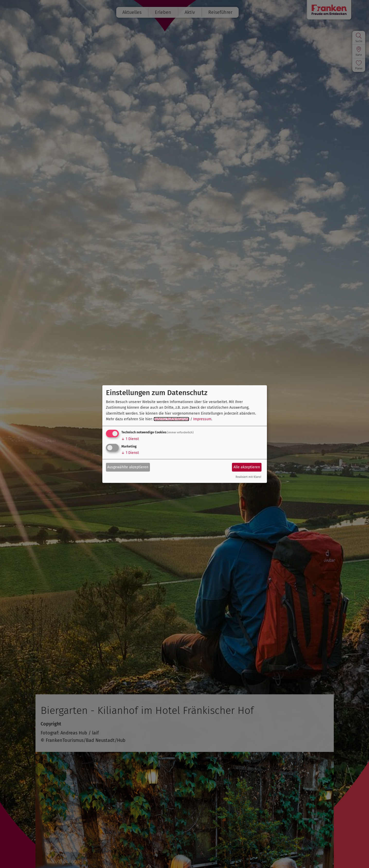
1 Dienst (130, 439)
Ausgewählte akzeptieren (128, 467)
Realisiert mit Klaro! (248, 477)
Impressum (202, 419)
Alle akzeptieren (247, 467)
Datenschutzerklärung (171, 419)
